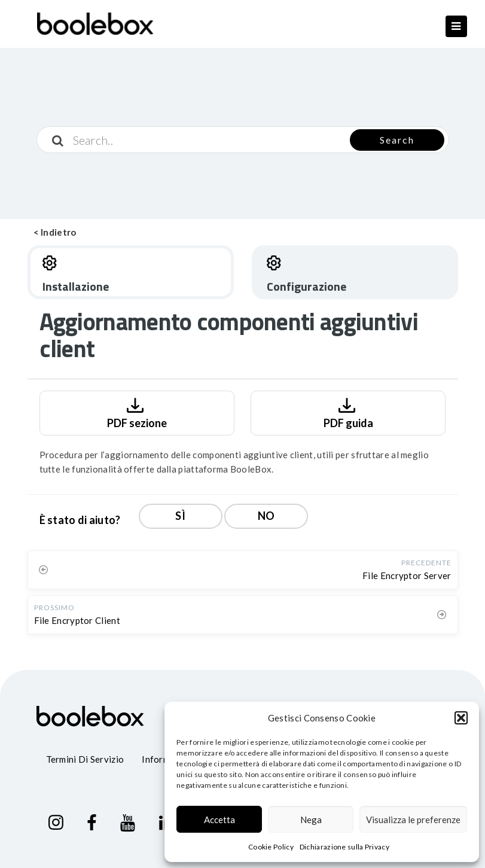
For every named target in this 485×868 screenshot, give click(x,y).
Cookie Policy (271, 847)
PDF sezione (137, 412)
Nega (311, 820)
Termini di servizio (85, 759)
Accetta (219, 820)
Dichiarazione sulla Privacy (344, 847)
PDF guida (348, 412)
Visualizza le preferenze (413, 820)
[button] (461, 718)
